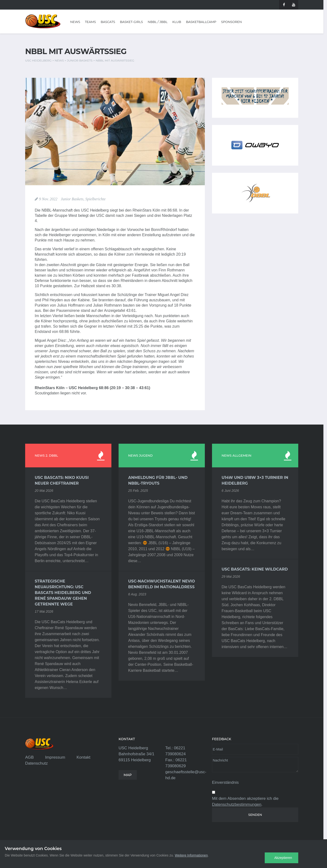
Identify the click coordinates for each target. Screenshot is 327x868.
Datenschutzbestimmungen (237, 804)
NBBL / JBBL (158, 22)
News (75, 22)
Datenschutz (37, 763)
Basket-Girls (132, 22)
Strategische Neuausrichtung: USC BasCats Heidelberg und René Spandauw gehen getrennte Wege (63, 593)
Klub (177, 22)
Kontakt (83, 757)
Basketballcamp (201, 22)
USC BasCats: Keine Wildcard (255, 569)
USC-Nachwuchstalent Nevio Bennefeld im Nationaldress (162, 584)
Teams (90, 22)
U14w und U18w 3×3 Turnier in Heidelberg (255, 480)
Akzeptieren (283, 858)
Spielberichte (95, 199)
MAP (128, 775)
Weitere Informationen (191, 855)
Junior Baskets (72, 199)
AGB (29, 757)
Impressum (55, 757)
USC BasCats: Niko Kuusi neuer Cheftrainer (62, 480)
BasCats (108, 22)
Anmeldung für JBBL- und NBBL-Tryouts (158, 480)
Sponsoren (231, 22)
